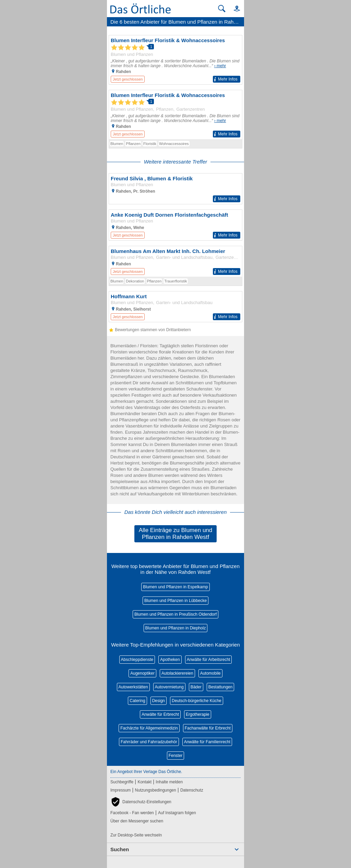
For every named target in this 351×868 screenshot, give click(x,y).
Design (159, 701)
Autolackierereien (177, 673)
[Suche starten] (222, 9)
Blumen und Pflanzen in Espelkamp (175, 587)
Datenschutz (192, 790)
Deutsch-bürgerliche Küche (197, 701)
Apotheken (170, 660)
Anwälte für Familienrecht (207, 742)
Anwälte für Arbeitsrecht (209, 660)
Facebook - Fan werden (132, 813)
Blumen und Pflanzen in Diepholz (176, 628)
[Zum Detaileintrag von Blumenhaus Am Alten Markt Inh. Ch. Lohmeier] (175, 261)
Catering (137, 701)
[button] (234, 8)
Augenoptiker (142, 673)
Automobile (210, 673)
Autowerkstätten (133, 687)
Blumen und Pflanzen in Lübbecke (175, 601)
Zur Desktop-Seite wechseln (136, 835)
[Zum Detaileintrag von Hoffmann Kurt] (175, 307)
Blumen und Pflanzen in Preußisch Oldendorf (175, 614)
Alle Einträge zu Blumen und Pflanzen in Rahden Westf (176, 534)
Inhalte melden (169, 782)
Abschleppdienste (137, 660)
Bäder (196, 687)
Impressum (120, 790)
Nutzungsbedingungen (156, 790)
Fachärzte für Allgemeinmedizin (149, 728)
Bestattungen (221, 687)
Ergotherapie (198, 714)
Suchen (120, 849)
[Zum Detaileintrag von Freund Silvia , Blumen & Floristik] (175, 189)
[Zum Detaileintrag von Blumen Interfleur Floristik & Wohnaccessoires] (175, 60)
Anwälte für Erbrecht (160, 714)
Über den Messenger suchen (137, 821)
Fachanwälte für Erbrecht (208, 728)
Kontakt (144, 782)
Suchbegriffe (122, 782)
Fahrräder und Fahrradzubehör (149, 742)
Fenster (176, 756)
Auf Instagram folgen (177, 813)
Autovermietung (169, 687)
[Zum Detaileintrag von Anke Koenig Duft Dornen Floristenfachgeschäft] (175, 225)
